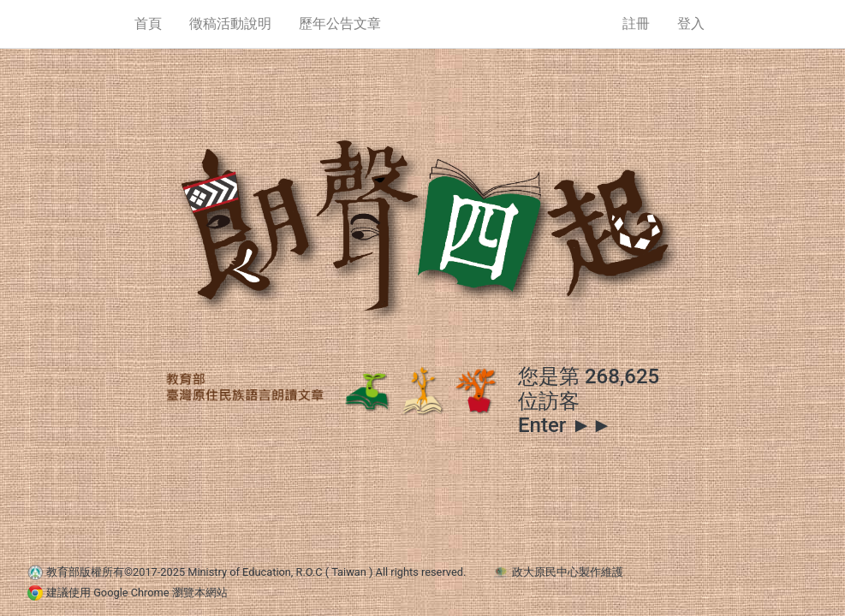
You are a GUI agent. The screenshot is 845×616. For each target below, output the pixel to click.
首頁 (148, 24)
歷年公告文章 (340, 24)
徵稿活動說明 (230, 24)
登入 (691, 24)
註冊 (636, 24)
